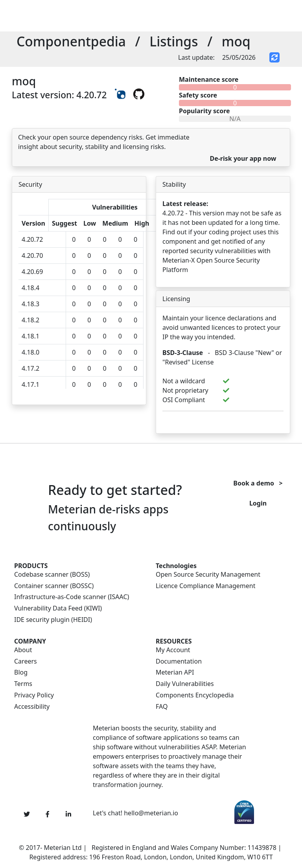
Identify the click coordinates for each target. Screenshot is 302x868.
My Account (173, 650)
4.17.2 (30, 368)
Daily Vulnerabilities (185, 684)
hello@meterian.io (151, 813)
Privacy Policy (34, 695)
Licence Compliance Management (205, 586)
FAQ (162, 707)
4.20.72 (32, 239)
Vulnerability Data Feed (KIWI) (58, 608)
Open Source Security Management (208, 575)
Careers (26, 661)
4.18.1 (30, 336)
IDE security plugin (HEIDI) (53, 620)
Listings (174, 41)
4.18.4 (30, 288)
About (23, 650)
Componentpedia (71, 41)
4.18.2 (30, 320)
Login (258, 503)
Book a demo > (258, 483)
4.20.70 (32, 256)
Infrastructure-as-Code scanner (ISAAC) (72, 597)
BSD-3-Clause (183, 353)
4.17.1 (30, 384)
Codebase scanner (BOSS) (52, 575)
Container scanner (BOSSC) (54, 586)
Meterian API (175, 672)
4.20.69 (32, 272)
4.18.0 (30, 352)
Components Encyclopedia (195, 695)
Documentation (179, 661)
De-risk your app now (243, 158)
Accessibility (32, 707)
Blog (21, 672)
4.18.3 (30, 304)
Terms (23, 684)
